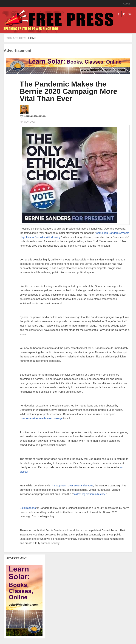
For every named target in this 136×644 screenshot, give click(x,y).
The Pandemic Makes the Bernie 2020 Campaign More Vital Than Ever (68, 91)
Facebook (119, 14)
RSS (130, 14)
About (126, 3)
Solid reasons (28, 508)
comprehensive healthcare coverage (41, 418)
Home (32, 38)
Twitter (124, 14)
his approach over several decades (73, 485)
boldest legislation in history (89, 494)
